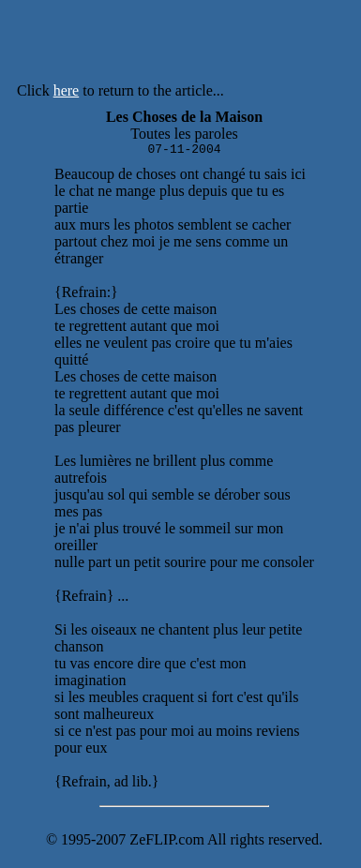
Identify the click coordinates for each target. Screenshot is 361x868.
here (67, 90)
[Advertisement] (236, 45)
